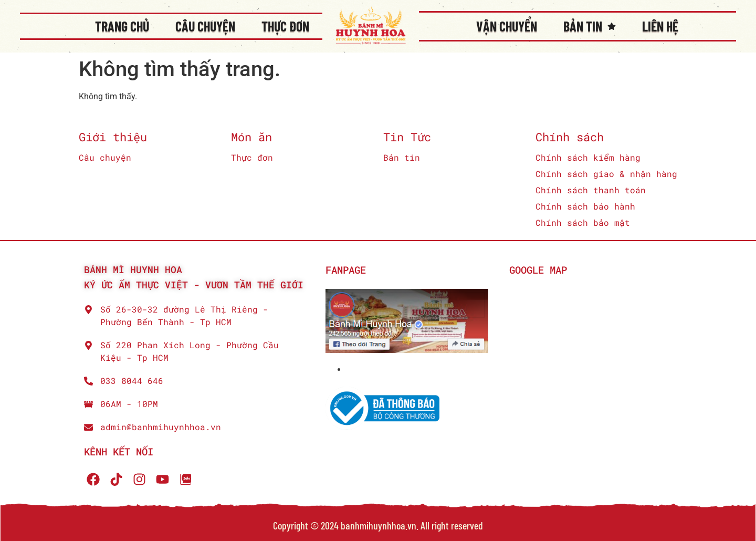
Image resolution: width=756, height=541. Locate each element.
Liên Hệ (660, 26)
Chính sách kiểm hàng (588, 157)
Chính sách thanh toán (591, 190)
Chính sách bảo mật (583, 222)
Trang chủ (122, 26)
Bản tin (590, 26)
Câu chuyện (205, 26)
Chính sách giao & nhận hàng (606, 174)
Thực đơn (285, 26)
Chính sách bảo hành (585, 206)
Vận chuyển (507, 26)
